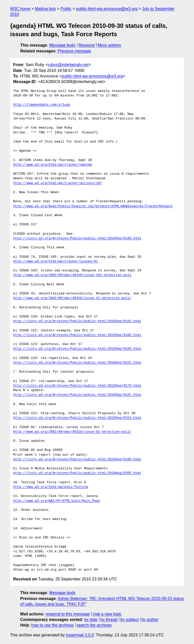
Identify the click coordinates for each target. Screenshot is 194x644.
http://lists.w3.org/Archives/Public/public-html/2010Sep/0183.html (77, 349)
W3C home (20, 9)
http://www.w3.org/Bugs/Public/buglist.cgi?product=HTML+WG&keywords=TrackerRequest (93, 206)
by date (91, 620)
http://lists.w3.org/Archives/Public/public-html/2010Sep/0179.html (77, 386)
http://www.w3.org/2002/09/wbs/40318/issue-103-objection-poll (72, 275)
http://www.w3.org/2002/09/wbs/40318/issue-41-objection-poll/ (72, 298)
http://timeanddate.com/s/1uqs (42, 105)
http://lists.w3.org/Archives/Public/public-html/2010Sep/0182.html (77, 335)
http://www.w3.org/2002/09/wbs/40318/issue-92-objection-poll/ (72, 432)
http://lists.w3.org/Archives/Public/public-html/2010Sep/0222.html (77, 363)
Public (66, 9)
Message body (62, 45)
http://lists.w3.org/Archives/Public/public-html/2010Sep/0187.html (77, 395)
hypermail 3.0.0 (80, 635)
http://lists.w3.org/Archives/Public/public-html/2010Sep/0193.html (77, 238)
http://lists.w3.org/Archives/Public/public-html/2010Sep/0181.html (77, 321)
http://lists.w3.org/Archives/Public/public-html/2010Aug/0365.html (77, 473)
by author (150, 620)
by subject (129, 620)
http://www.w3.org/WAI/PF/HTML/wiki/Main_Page (56, 501)
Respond (87, 45)
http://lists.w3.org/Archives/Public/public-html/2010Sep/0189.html (77, 459)
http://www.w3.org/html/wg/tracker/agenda (53, 165)
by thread (109, 620)
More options (110, 45)
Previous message (75, 51)
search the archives (94, 625)
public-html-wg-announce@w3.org (107, 9)
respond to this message (67, 614)
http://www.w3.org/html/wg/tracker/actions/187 (57, 183)
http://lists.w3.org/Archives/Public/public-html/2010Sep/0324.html (77, 418)
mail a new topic (107, 614)
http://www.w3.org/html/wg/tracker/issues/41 (55, 261)
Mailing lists (45, 9)
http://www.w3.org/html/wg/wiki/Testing (51, 487)
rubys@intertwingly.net (68, 65)
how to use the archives (53, 625)
